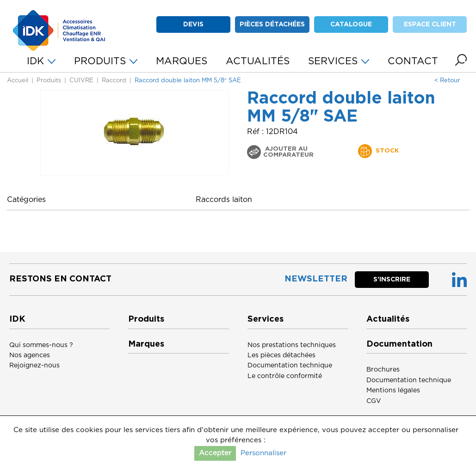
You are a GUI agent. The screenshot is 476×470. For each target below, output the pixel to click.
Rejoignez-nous (34, 366)
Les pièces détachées (281, 355)
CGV (374, 401)
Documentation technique (290, 366)
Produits (49, 81)
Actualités (388, 319)
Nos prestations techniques (292, 345)
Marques (146, 344)
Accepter (215, 453)
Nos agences (30, 355)
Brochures (383, 370)
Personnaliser (263, 453)
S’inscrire (392, 280)
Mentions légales (393, 391)
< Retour (447, 81)
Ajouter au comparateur (288, 152)
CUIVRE (81, 81)
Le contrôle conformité (285, 376)
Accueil (18, 81)
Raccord (114, 81)
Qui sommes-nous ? (41, 345)
